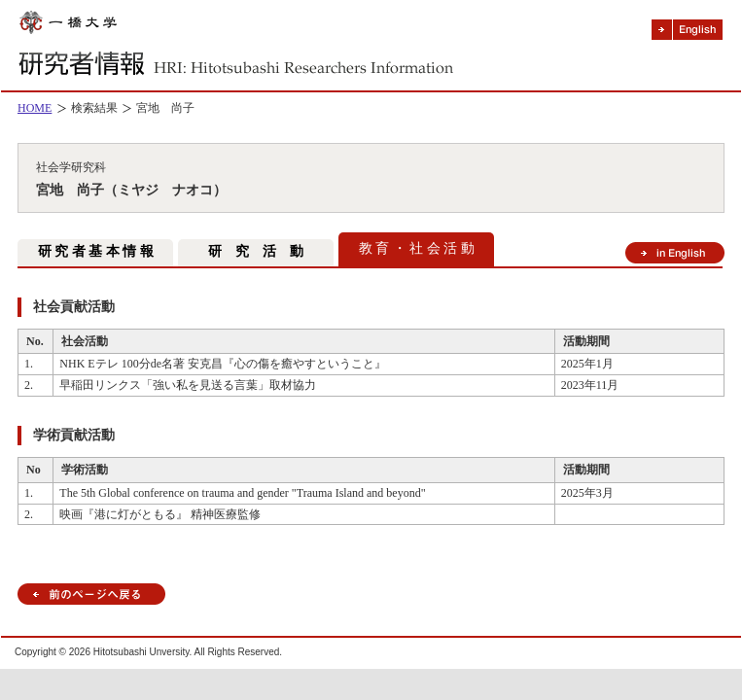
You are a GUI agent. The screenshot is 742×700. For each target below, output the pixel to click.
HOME (35, 108)
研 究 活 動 (256, 251)
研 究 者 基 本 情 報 (96, 251)
